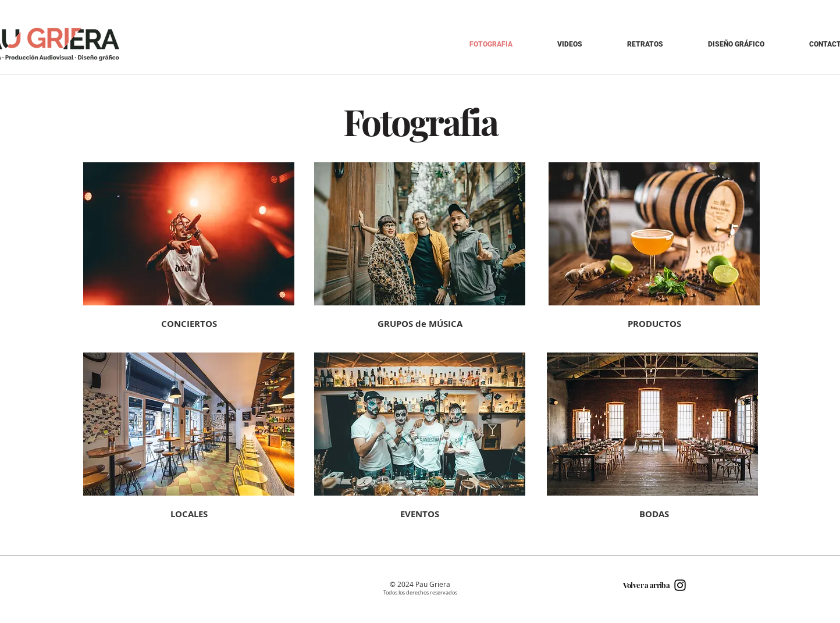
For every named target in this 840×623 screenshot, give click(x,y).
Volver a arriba (646, 585)
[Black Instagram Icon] (680, 585)
